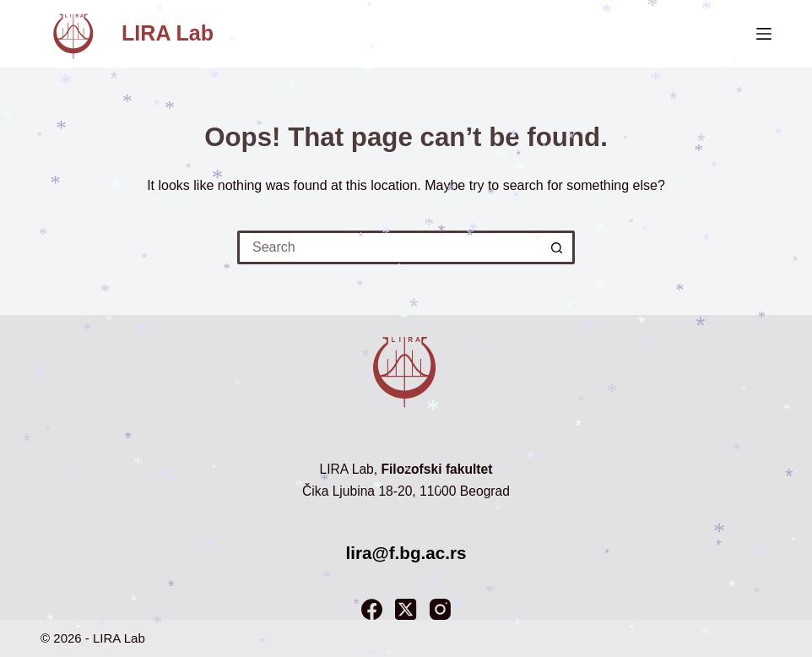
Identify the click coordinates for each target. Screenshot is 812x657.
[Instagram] (440, 609)
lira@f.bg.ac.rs (406, 553)
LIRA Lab (168, 33)
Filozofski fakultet (436, 469)
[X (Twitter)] (406, 609)
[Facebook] (372, 609)
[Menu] (764, 34)
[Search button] (558, 247)
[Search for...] (389, 247)
